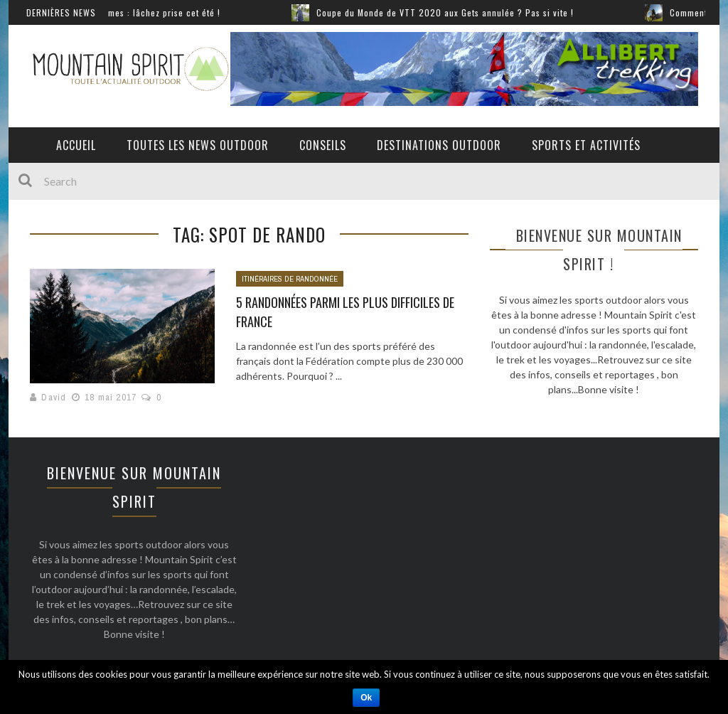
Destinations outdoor (439, 145)
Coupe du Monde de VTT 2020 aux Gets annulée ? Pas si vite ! (451, 12)
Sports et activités (586, 145)
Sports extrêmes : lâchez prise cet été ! (146, 12)
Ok (366, 698)
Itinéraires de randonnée (290, 279)
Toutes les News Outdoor (198, 145)
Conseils (323, 145)
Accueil (76, 145)
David (54, 397)
